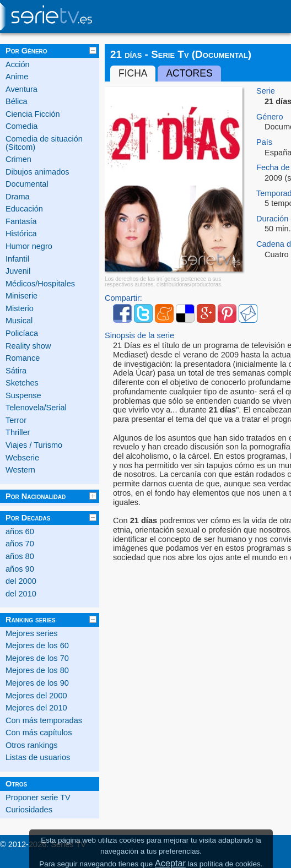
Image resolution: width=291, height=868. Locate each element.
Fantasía (21, 221)
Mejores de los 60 (37, 645)
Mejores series (32, 633)
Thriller (18, 432)
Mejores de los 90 (37, 683)
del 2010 (21, 594)
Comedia (21, 126)
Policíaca (22, 333)
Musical (19, 321)
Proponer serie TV (38, 798)
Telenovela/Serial (36, 408)
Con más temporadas (44, 720)
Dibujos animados (37, 172)
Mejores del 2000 (36, 696)
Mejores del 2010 (36, 708)
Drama (18, 197)
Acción (18, 64)
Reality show (28, 346)
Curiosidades (29, 810)
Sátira (16, 371)
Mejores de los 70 (37, 658)
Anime (17, 77)
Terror (16, 420)
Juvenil (18, 271)
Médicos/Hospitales (40, 284)
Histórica (21, 234)
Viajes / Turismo (34, 445)
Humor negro (29, 246)
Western (20, 470)
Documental (27, 184)
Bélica (17, 101)
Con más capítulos (39, 733)
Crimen (18, 159)
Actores (189, 73)
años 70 (20, 544)
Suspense (23, 395)
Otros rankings (32, 745)
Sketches (22, 383)
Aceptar (170, 863)
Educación (24, 209)
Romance (23, 358)
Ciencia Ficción (33, 114)
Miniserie (21, 296)
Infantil (17, 259)
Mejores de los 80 (37, 670)
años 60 (20, 531)
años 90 (20, 569)
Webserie (22, 458)
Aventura (21, 89)
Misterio (20, 308)
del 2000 (21, 581)
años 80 (20, 556)
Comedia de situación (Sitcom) (44, 143)
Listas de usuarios (38, 757)
